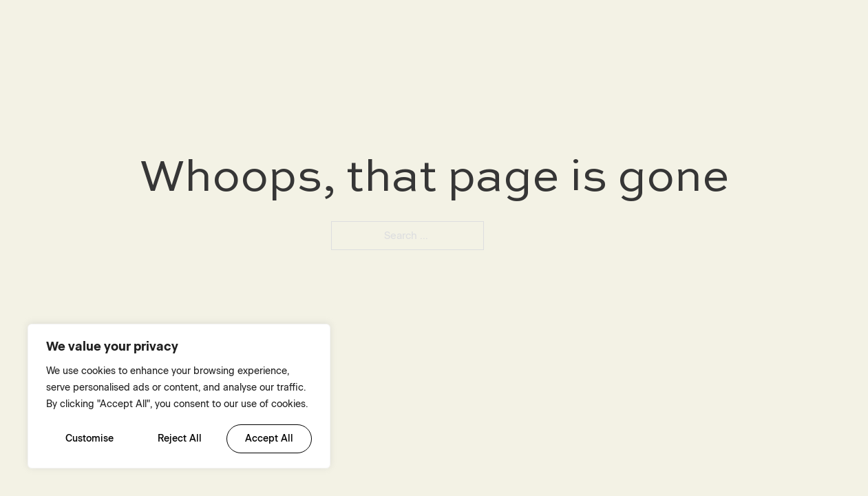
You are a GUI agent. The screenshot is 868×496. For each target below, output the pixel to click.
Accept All (269, 438)
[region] (179, 396)
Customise (89, 438)
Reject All (180, 438)
